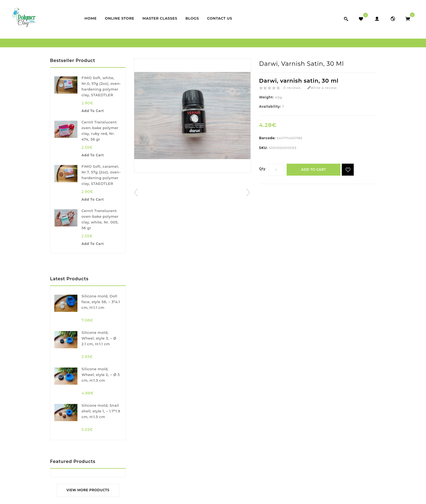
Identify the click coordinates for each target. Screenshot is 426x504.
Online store (120, 18)
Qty (262, 169)
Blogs (192, 18)
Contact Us (220, 18)
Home (91, 18)
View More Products (88, 490)
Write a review (322, 88)
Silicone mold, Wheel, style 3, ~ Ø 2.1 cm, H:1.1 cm (99, 338)
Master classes (160, 18)
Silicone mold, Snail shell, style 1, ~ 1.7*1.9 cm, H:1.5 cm (101, 411)
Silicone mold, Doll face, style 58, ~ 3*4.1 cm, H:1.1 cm (101, 302)
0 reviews (292, 88)
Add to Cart (314, 169)
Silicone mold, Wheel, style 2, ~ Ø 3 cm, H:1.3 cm (101, 375)
